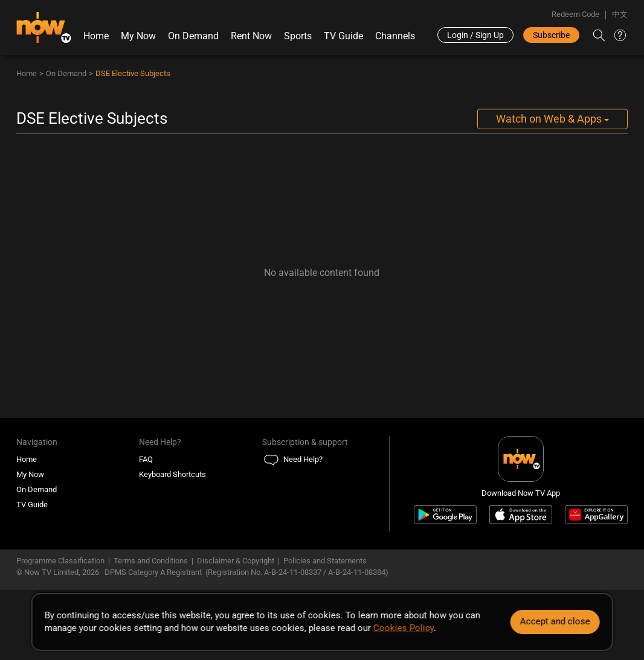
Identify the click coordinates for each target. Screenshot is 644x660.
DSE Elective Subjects (133, 73)
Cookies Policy (404, 628)
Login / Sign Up (475, 35)
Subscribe (551, 35)
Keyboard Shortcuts (172, 474)
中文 (620, 14)
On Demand (193, 36)
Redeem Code (575, 14)
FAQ (146, 459)
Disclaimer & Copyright (236, 561)
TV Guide (343, 36)
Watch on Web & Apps (552, 119)
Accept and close (555, 621)
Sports (298, 36)
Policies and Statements (325, 561)
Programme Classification (60, 561)
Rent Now (251, 36)
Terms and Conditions (151, 561)
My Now (138, 36)
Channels (395, 36)
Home (96, 36)
